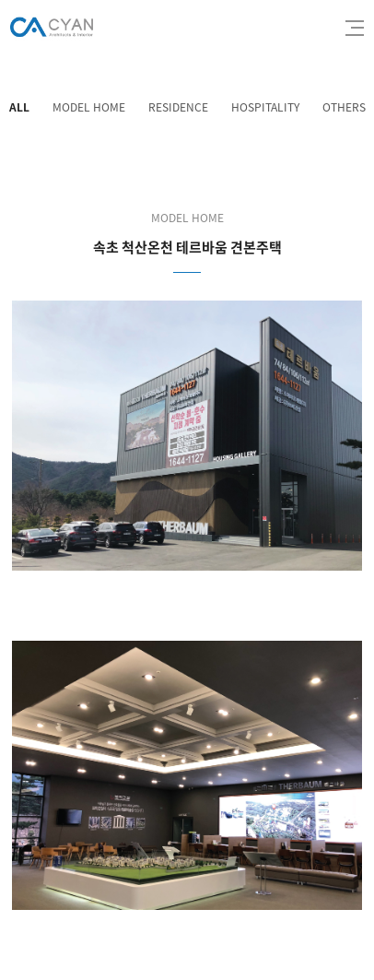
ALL (19, 107)
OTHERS (344, 107)
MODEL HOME (89, 107)
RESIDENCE (178, 107)
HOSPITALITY (265, 107)
